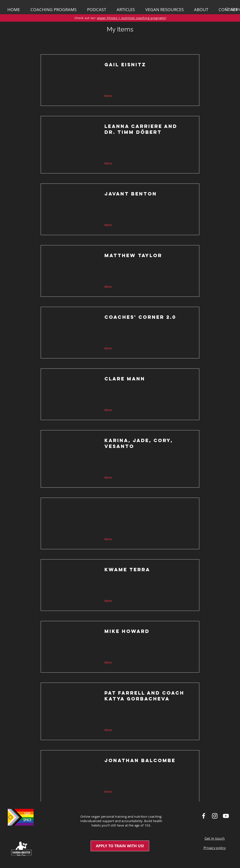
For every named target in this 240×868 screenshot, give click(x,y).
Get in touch (215, 838)
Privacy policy (215, 848)
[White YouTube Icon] (226, 816)
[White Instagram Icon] (215, 816)
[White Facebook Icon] (204, 816)
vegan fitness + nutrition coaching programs (131, 18)
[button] (203, 10)
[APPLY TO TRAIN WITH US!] (120, 846)
